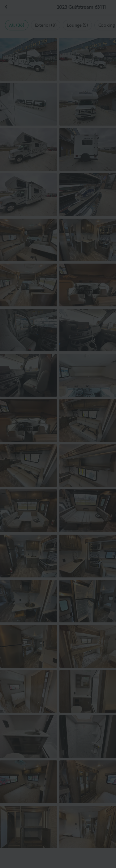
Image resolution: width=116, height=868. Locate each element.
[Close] (101, 15)
